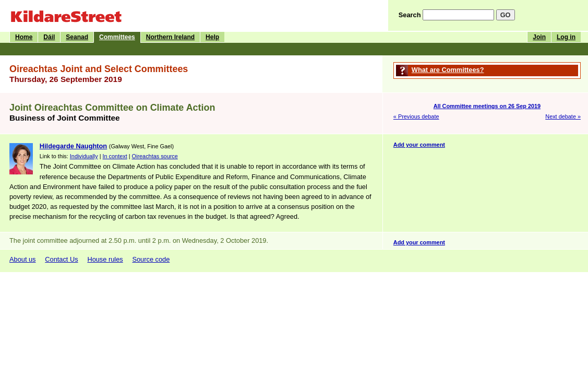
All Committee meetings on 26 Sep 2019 (487, 106)
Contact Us (61, 259)
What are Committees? (448, 70)
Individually (84, 156)
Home (24, 37)
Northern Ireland (170, 37)
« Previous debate (416, 116)
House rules (105, 259)
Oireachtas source (155, 156)
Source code (151, 259)
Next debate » (563, 116)
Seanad (77, 37)
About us (23, 259)
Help (212, 37)
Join (539, 37)
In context (115, 156)
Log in (566, 37)
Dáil (49, 37)
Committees (117, 37)
